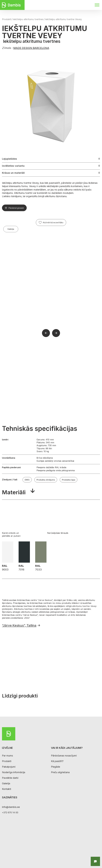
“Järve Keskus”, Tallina (19, 625)
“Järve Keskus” (45, 600)
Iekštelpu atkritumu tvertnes (28, 19)
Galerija (11, 229)
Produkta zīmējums (46, 480)
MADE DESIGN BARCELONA (31, 48)
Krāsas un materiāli (13, 173)
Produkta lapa (69, 480)
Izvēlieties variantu (13, 166)
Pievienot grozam (16, 208)
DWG (27, 480)
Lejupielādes (9, 159)
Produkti (7, 19)
